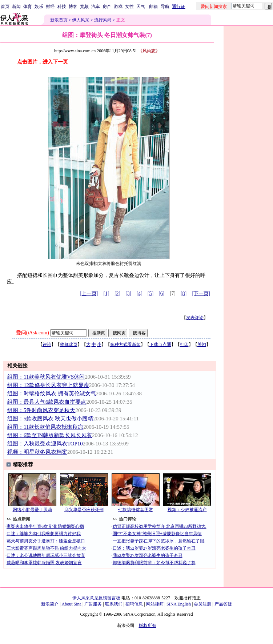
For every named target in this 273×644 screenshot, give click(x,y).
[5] (150, 294)
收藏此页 (69, 345)
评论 (47, 345)
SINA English (179, 604)
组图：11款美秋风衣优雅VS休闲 (46, 377)
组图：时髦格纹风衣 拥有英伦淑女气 (52, 394)
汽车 (96, 7)
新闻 (16, 7)
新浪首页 (59, 20)
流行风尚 (103, 20)
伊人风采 (81, 20)
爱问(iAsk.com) (33, 333)
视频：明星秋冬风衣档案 (37, 452)
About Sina (72, 604)
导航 (165, 7)
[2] (117, 294)
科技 (62, 7)
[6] (161, 294)
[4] (140, 294)
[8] (184, 294)
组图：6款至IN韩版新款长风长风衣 (50, 435)
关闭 (202, 345)
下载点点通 (160, 345)
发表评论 (195, 318)
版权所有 (148, 625)
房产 (107, 7)
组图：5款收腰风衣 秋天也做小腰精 (50, 419)
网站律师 (155, 604)
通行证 (178, 7)
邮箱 (153, 7)
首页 (5, 7)
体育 (28, 7)
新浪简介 (50, 604)
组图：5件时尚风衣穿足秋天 (41, 410)
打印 (184, 345)
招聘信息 (134, 604)
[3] (128, 294)
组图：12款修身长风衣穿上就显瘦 (48, 385)
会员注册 (202, 604)
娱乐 (39, 7)
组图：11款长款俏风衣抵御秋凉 (45, 427)
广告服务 (93, 604)
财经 (50, 7)
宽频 (84, 7)
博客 (73, 7)
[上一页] (89, 294)
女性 (129, 7)
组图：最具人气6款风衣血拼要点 (47, 402)
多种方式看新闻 (125, 345)
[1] (107, 294)
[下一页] (201, 294)
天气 (141, 7)
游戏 (118, 7)
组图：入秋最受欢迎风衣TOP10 (45, 444)
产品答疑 (223, 604)
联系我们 (114, 604)
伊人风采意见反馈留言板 (96, 598)
